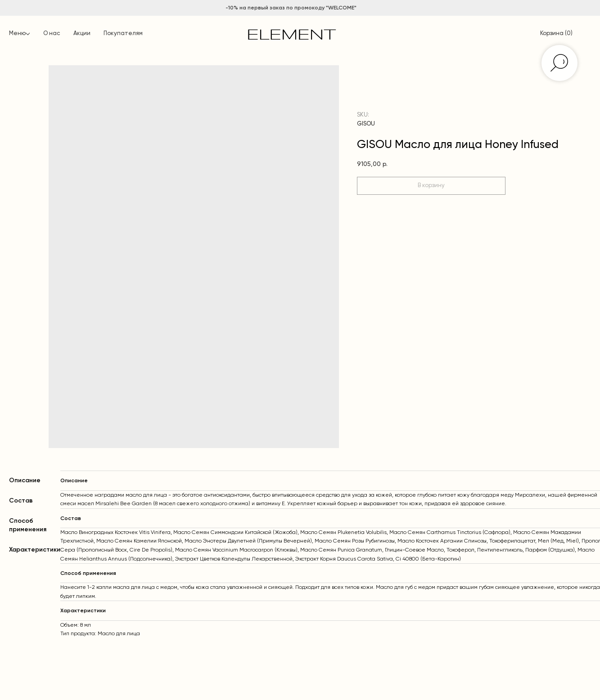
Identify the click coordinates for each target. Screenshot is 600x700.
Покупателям (123, 34)
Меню (17, 34)
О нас (52, 34)
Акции (82, 34)
